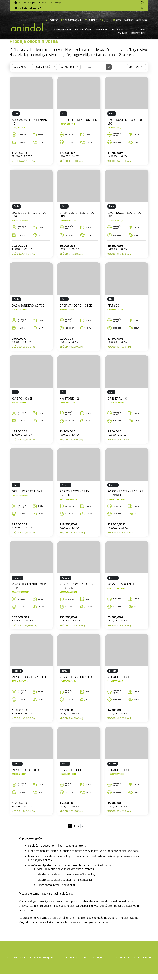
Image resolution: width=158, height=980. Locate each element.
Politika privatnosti (70, 966)
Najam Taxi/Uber (83, 29)
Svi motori (67, 76)
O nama (105, 20)
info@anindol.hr (71, 20)
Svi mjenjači (43, 76)
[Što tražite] (94, 76)
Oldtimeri (140, 29)
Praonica (122, 33)
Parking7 (128, 20)
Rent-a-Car (102, 29)
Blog (117, 20)
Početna (52, 20)
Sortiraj (134, 76)
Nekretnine (141, 20)
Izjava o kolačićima (94, 966)
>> (88, 835)
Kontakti (91, 20)
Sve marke (20, 76)
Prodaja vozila (120, 29)
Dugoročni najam (62, 29)
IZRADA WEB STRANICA (125, 966)
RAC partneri (138, 33)
